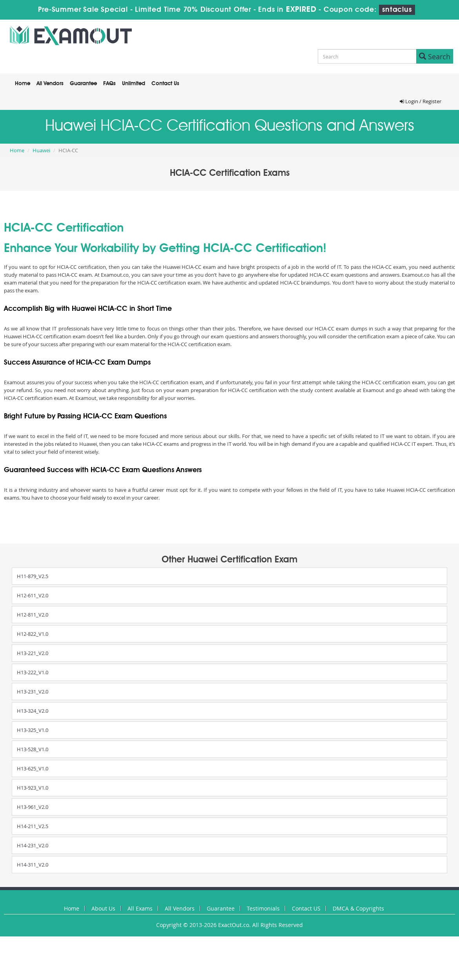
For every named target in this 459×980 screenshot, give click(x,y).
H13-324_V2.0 (33, 711)
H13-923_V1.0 (33, 788)
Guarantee (83, 84)
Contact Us (165, 84)
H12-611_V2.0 (33, 595)
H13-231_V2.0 (33, 692)
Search (435, 57)
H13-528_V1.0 (33, 749)
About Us (103, 908)
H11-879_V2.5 (33, 576)
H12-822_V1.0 (33, 634)
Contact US (306, 908)
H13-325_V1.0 (33, 730)
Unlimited (134, 84)
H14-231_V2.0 (33, 845)
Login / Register (421, 101)
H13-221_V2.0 (33, 653)
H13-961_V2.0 (33, 807)
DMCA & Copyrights (358, 908)
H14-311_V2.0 (33, 865)
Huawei (41, 150)
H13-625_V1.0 (33, 768)
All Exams (140, 908)
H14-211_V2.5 (33, 826)
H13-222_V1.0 (33, 672)
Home (23, 84)
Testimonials (263, 908)
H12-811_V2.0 (33, 615)
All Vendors (50, 84)
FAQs (109, 84)
